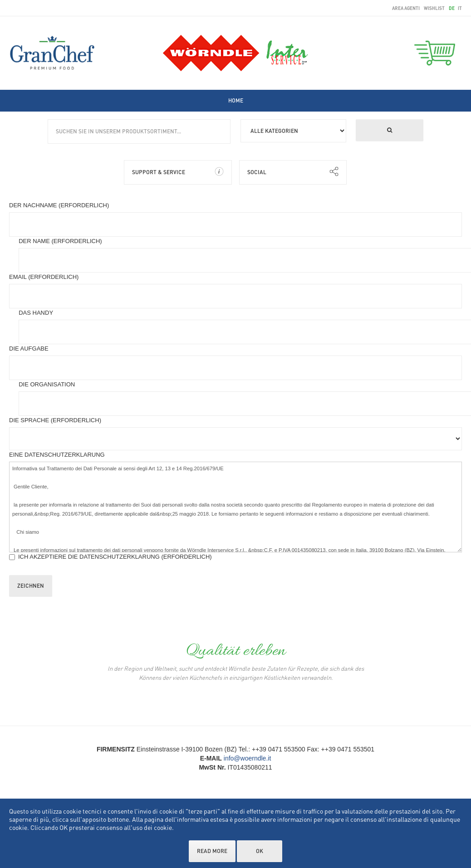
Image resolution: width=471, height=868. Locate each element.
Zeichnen (31, 586)
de (452, 8)
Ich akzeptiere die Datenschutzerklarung (110, 557)
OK (260, 851)
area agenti (406, 8)
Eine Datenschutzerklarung (57, 455)
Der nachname (59, 205)
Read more (212, 851)
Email (44, 277)
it (460, 8)
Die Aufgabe (29, 349)
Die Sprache (55, 420)
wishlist (434, 8)
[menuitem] (236, 100)
